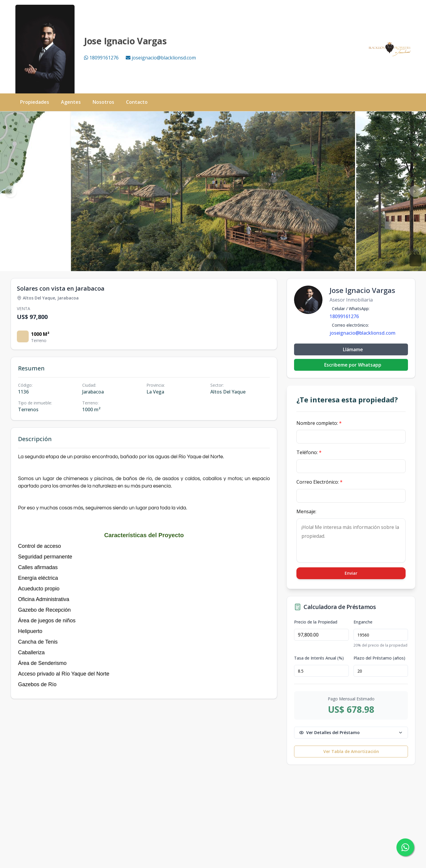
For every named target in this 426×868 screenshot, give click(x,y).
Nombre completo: (319, 423)
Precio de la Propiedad (316, 622)
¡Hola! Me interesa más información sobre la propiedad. (351, 540)
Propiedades (35, 102)
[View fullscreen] (415, 260)
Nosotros (103, 102)
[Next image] (415, 191)
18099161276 (101, 58)
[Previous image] (11, 191)
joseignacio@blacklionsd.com (161, 58)
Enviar (351, 573)
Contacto (137, 102)
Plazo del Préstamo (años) (379, 658)
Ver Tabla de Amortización (351, 751)
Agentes (71, 102)
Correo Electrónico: (319, 482)
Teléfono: (309, 452)
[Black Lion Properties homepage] (390, 49)
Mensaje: (306, 511)
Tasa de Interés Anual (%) (319, 658)
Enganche (363, 622)
